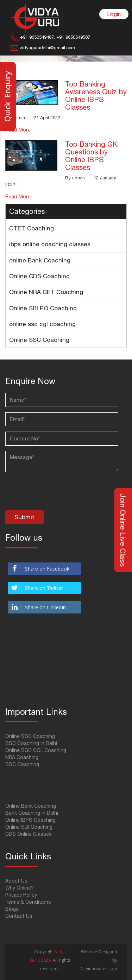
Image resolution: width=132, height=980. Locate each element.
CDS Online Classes (29, 834)
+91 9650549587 (73, 37)
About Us (16, 881)
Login (114, 14)
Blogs (12, 909)
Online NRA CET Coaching (46, 292)
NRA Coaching (22, 757)
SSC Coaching (22, 764)
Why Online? (20, 888)
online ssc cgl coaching (42, 324)
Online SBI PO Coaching (43, 308)
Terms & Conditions (28, 902)
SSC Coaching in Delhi (31, 743)
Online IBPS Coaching (30, 820)
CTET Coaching (32, 228)
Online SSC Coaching (39, 340)
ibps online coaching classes (50, 244)
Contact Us (19, 916)
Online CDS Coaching (39, 276)
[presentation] (59, 493)
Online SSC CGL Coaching (36, 750)
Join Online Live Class (123, 530)
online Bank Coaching (40, 260)
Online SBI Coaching (29, 827)
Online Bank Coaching (31, 806)
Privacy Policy (21, 895)
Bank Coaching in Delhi (32, 813)
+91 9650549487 (37, 37)
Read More (18, 197)
